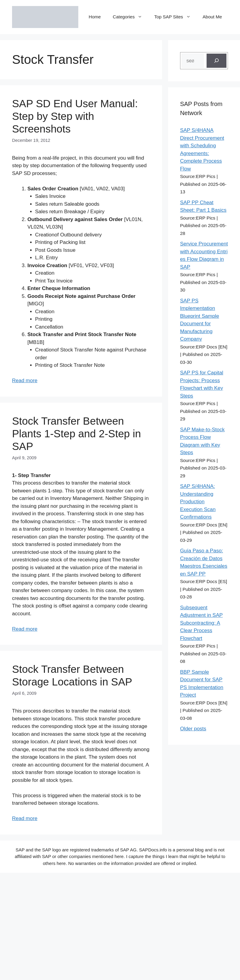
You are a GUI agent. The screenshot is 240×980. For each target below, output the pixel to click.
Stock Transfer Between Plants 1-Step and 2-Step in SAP (76, 434)
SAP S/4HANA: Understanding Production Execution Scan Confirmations (198, 502)
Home (95, 17)
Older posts (193, 729)
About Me (212, 17)
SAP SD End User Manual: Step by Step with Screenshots (75, 116)
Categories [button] (131, 17)
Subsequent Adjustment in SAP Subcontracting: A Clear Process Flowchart (201, 623)
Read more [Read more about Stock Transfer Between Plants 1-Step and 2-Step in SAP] (25, 629)
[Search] (217, 61)
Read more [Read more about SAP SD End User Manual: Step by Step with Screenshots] (25, 381)
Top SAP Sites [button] (175, 17)
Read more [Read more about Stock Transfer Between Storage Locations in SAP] (25, 818)
